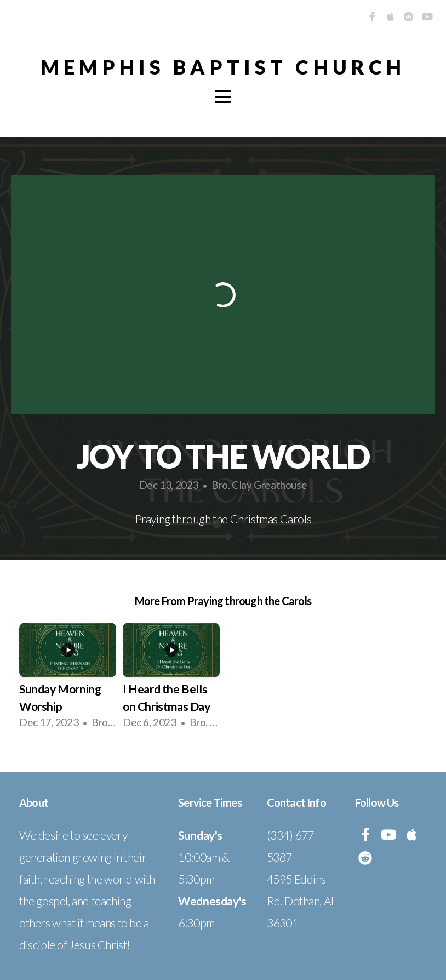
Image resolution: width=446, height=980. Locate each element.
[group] (68, 680)
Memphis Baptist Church (223, 67)
